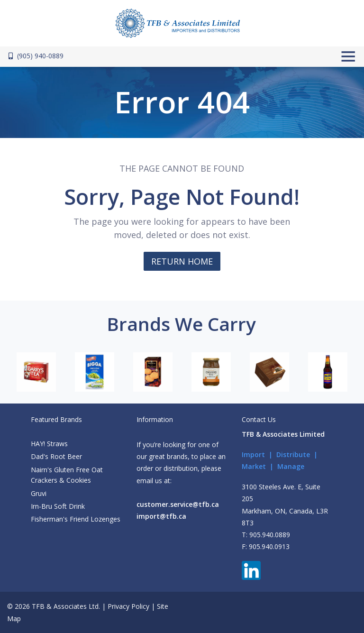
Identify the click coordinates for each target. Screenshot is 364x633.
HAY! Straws (49, 444)
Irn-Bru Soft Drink (58, 506)
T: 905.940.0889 (266, 535)
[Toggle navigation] (347, 57)
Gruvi (39, 493)
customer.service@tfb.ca (178, 504)
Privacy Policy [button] (128, 606)
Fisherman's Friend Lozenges (76, 519)
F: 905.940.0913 (266, 546)
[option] (36, 372)
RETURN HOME (182, 261)
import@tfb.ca (161, 516)
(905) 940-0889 (36, 56)
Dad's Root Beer (56, 456)
